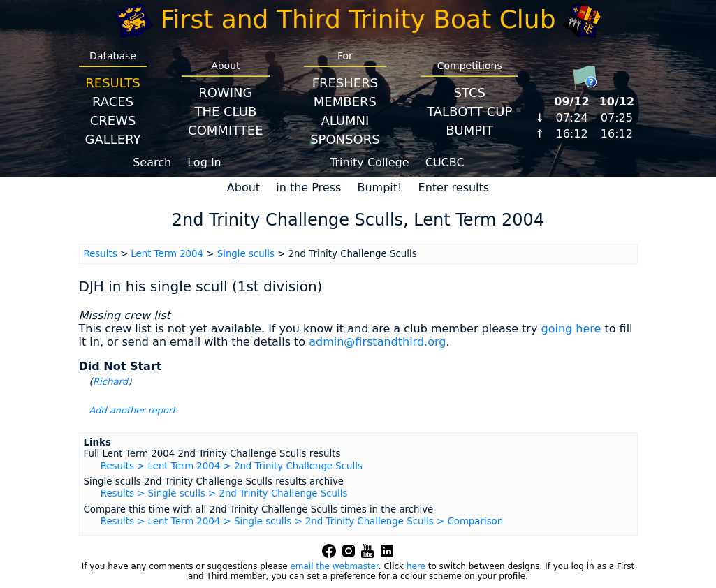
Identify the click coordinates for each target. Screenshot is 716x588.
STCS (470, 93)
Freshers (345, 83)
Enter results (454, 188)
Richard (111, 382)
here (416, 566)
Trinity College (370, 162)
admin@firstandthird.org (377, 342)
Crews (113, 120)
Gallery (113, 139)
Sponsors (345, 139)
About (243, 188)
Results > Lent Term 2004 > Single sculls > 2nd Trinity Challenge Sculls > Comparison (302, 521)
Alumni (345, 120)
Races (113, 102)
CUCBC (445, 162)
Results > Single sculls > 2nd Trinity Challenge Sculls (224, 493)
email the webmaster (334, 566)
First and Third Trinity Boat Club (358, 19)
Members (345, 102)
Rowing (225, 93)
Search (152, 162)
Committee (226, 130)
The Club (225, 111)
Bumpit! (379, 188)
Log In (204, 162)
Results (112, 83)
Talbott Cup (469, 111)
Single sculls (246, 254)
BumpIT (469, 130)
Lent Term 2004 (167, 254)
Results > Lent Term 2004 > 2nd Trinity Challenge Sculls (232, 466)
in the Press (308, 188)
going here (571, 329)
